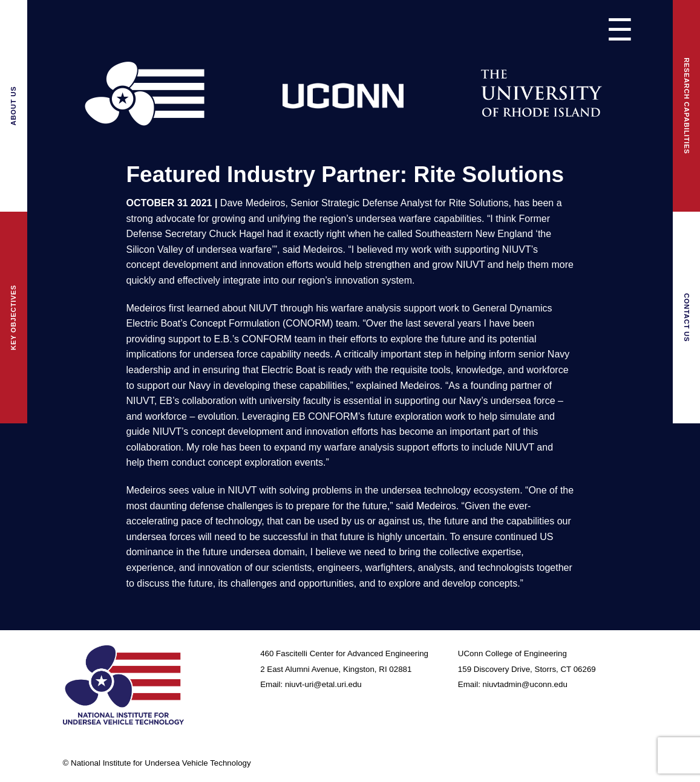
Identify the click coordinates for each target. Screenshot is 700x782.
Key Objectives (13, 318)
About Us (13, 106)
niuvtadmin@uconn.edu (525, 684)
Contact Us (687, 318)
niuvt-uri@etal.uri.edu (323, 684)
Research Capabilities (687, 106)
